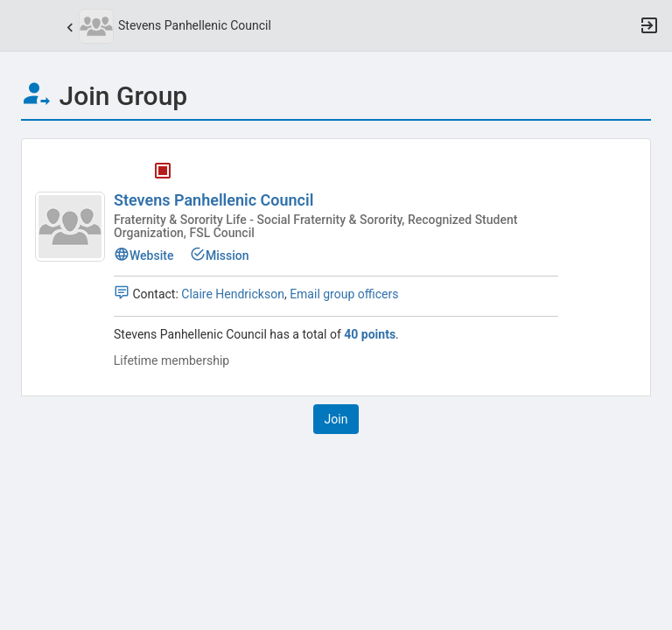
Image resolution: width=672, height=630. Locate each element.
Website (143, 255)
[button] (22, 25)
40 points (370, 334)
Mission (220, 255)
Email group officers (344, 294)
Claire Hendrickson (233, 294)
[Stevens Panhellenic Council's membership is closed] (153, 174)
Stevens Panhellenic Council (213, 200)
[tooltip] (163, 174)
